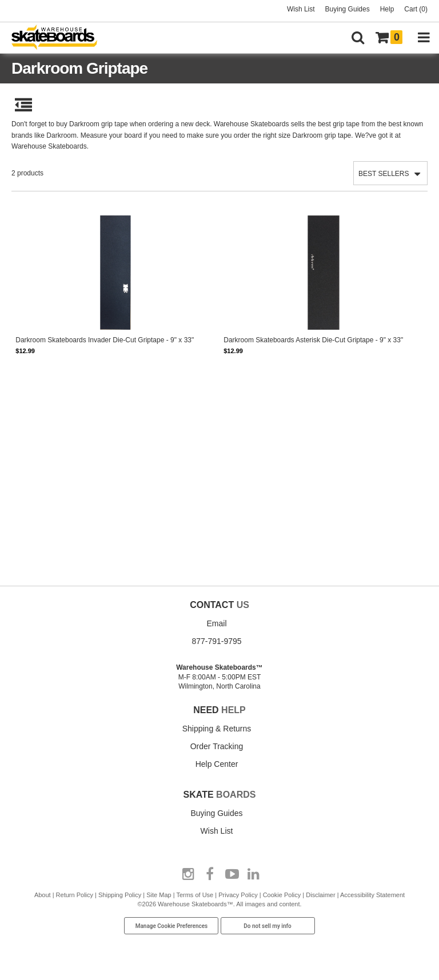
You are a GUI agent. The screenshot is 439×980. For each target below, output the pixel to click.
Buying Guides (348, 9)
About (43, 895)
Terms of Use (195, 895)
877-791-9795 (216, 641)
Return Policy (75, 895)
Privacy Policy (238, 895)
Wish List (301, 9)
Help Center (217, 764)
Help (387, 9)
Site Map (159, 895)
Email (216, 623)
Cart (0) (416, 9)
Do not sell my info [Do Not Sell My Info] (268, 926)
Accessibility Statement (372, 895)
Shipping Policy (120, 895)
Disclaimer (320, 895)
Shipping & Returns (217, 729)
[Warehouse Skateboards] (60, 38)
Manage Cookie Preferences (172, 926)
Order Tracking (217, 746)
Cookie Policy (282, 895)
